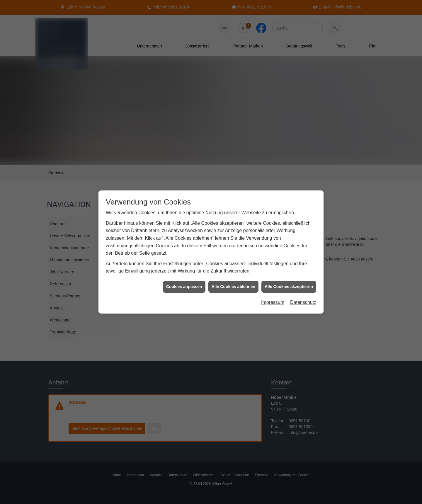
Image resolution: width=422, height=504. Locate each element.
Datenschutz (303, 291)
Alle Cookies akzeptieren (289, 276)
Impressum (273, 291)
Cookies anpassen (184, 276)
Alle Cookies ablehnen (233, 276)
